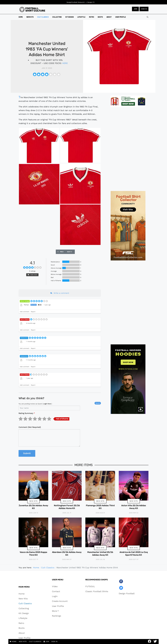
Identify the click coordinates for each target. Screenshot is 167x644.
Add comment (25, 312)
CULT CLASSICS (35, 641)
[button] (60, 611)
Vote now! (32, 275)
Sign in (144, 9)
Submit (27, 453)
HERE (65, 63)
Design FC (91, 2)
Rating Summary (27, 413)
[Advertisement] (128, 149)
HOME (13, 641)
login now (47, 404)
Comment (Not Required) (30, 427)
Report (33, 312)
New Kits (33, 501)
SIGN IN (54, 641)
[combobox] (148, 17)
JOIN (135, 9)
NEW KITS (23, 641)
